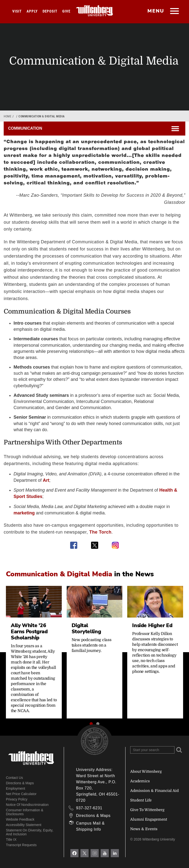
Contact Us (14, 778)
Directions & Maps (20, 783)
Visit (17, 11)
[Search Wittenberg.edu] (152, 750)
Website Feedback (20, 819)
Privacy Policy (17, 799)
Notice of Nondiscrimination (27, 805)
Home (8, 116)
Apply (32, 11)
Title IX (11, 840)
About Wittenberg (146, 772)
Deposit (50, 11)
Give (66, 11)
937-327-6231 (89, 808)
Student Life (141, 800)
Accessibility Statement (24, 825)
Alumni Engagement (149, 819)
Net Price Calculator (21, 794)
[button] (91, 724)
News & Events (144, 829)
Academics (140, 781)
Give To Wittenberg (147, 810)
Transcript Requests (21, 845)
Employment (16, 788)
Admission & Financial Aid (154, 791)
